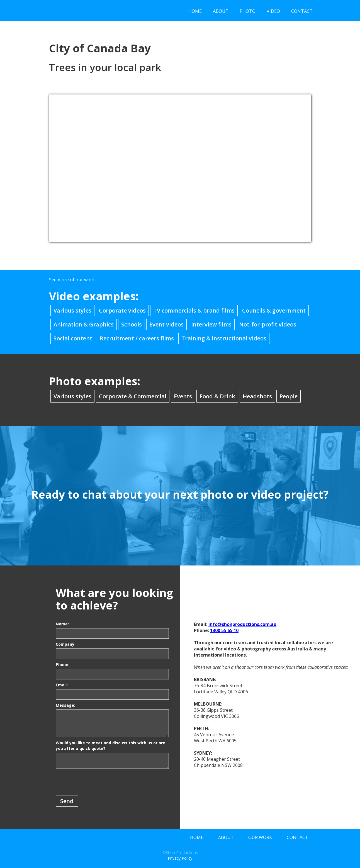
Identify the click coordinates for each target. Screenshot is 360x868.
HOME (195, 11)
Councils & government (274, 310)
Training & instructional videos (224, 338)
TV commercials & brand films (194, 310)
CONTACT (302, 11)
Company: (66, 644)
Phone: (63, 665)
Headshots (257, 396)
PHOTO (248, 11)
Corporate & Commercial (133, 396)
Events (183, 396)
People (289, 396)
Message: (65, 705)
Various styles (72, 310)
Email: (62, 685)
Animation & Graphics (84, 324)
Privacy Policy (180, 858)
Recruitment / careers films (137, 338)
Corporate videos (122, 310)
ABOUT (221, 11)
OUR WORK (260, 837)
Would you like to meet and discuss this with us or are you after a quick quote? (110, 746)
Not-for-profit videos (268, 324)
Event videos (166, 324)
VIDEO (273, 11)
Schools (132, 324)
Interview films (211, 324)
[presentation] (98, 782)
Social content (73, 338)
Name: (62, 624)
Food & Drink (217, 396)
